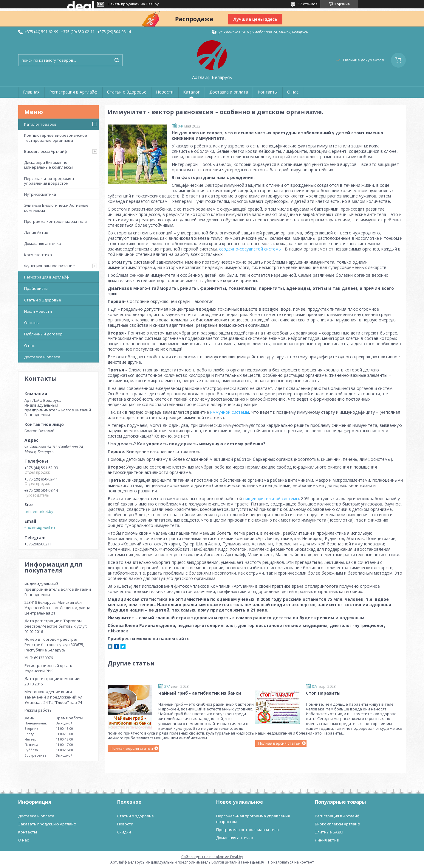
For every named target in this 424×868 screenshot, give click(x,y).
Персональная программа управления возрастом (49, 181)
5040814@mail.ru (40, 528)
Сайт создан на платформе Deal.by (212, 857)
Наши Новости (38, 311)
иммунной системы (230, 412)
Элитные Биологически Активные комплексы (56, 208)
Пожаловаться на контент (291, 862)
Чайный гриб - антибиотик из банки (200, 693)
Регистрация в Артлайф (73, 92)
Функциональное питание (49, 266)
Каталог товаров (40, 124)
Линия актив (327, 840)
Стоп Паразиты (323, 693)
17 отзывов (308, 4)
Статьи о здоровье (136, 816)
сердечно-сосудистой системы (250, 249)
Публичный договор (43, 334)
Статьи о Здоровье (127, 92)
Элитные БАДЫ (329, 832)
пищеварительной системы (271, 498)
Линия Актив (36, 232)
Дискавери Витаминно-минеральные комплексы (48, 165)
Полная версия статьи (132, 748)
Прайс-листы (36, 288)
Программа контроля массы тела (55, 221)
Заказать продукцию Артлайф (47, 824)
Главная (31, 92)
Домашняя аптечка (43, 243)
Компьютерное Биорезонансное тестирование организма (56, 138)
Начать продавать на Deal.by (133, 4)
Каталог (191, 92)
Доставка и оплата (229, 92)
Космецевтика (38, 255)
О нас (293, 92)
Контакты (268, 92)
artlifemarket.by (39, 511)
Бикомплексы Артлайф (46, 151)
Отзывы (32, 323)
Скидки (124, 832)
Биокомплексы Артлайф (338, 824)
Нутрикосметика (40, 194)
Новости (165, 92)
